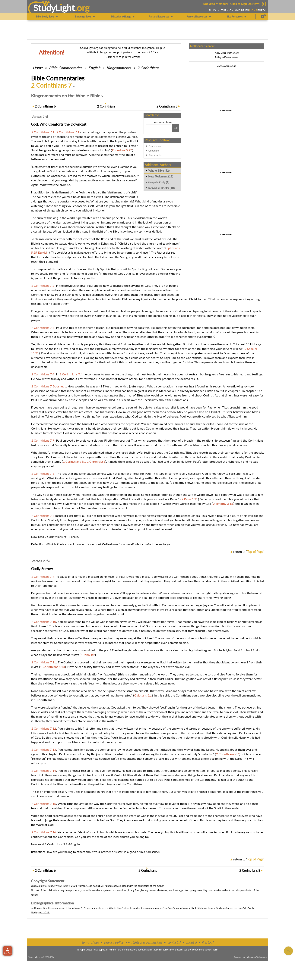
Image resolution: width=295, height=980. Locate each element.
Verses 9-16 (40, 561)
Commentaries (66, 68)
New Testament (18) (161, 176)
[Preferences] (263, 17)
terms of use (90, 942)
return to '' (249, 552)
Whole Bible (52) (159, 171)
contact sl (174, 942)
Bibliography (155, 155)
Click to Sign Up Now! (245, 4)
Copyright (154, 151)
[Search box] (158, 128)
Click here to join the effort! (123, 57)
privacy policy (114, 942)
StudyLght (54, 8)
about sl (191, 942)
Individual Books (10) (161, 188)
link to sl (208, 942)
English (94, 68)
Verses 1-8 (39, 117)
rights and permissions (147, 942)
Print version (155, 146)
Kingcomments (119, 68)
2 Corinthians (148, 68)
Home (38, 68)
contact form (211, 950)
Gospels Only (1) (159, 182)
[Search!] (176, 128)
